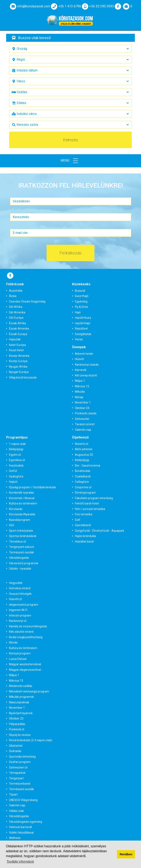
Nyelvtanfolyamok (21, 713)
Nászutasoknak (19, 702)
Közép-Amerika (19, 356)
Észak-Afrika (17, 323)
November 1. (83, 402)
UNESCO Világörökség (23, 800)
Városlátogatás (19, 558)
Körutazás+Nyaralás (22, 514)
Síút (12, 525)
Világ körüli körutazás (23, 377)
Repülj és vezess (20, 735)
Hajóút (13, 482)
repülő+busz (83, 318)
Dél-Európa (16, 318)
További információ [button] (20, 862)
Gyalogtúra (16, 476)
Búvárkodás (83, 471)
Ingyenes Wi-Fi (18, 610)
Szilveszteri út (18, 767)
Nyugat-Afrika (18, 367)
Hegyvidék (16, 583)
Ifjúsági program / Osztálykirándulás (33, 487)
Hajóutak (15, 339)
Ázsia (13, 296)
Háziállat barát (84, 542)
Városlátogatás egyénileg (26, 822)
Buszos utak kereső (34, 38)
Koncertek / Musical (22, 498)
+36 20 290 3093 (97, 6)
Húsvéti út (15, 599)
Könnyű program (20, 653)
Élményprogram (85, 493)
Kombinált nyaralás (21, 493)
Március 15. (82, 386)
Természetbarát (20, 784)
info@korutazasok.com (30, 6)
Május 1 (14, 675)
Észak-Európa (18, 334)
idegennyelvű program (24, 605)
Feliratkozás (70, 253)
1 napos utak (17, 444)
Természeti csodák (21, 552)
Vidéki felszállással (21, 833)
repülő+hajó (83, 323)
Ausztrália (16, 291)
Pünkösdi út (17, 729)
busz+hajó (82, 296)
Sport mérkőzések (21, 531)
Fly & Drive (81, 307)
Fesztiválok (16, 466)
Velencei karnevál (20, 827)
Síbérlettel (16, 746)
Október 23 (16, 718)
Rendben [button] (126, 854)
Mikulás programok (21, 697)
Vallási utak (16, 811)
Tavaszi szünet (85, 424)
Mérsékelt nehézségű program (29, 691)
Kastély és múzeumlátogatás (28, 626)
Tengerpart (16, 778)
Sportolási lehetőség (22, 757)
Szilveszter (82, 419)
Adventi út (82, 444)
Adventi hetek (84, 354)
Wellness (15, 838)
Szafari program (20, 762)
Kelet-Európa (17, 345)
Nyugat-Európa (19, 372)
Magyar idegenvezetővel (25, 670)
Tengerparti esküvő (22, 547)
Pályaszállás (17, 724)
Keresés (70, 140)
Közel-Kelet (16, 350)
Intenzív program (20, 615)
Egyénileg (81, 301)
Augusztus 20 (84, 455)
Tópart (13, 794)
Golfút (13, 471)
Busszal (80, 291)
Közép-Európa (18, 361)
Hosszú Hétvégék (20, 594)
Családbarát (83, 476)
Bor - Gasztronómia (88, 466)
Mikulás (80, 392)
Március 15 (16, 681)
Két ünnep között (86, 375)
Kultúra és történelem (23, 503)
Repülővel (81, 329)
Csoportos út (83, 487)
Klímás (13, 643)
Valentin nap (83, 430)
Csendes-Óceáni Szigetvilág (27, 301)
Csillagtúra (82, 482)
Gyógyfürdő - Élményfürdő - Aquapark (100, 531)
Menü (71, 161)
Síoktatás (15, 751)
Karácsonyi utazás (87, 365)
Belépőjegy (16, 449)
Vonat (79, 339)
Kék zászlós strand (21, 632)
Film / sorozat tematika (90, 509)
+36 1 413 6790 (66, 6)
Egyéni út (15, 455)
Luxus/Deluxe (18, 659)
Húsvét (79, 359)
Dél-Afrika (16, 307)
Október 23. (82, 408)
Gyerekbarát (83, 525)
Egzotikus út (17, 460)
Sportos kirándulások (23, 536)
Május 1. (80, 381)
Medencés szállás (21, 686)
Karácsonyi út (18, 621)
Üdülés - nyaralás (20, 569)
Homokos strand (20, 588)
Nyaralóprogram (20, 520)
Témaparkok (17, 773)
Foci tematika (84, 514)
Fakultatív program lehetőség (94, 498)
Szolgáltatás (83, 334)
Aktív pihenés (84, 449)
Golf (78, 520)
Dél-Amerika (17, 312)
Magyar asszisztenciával (25, 664)
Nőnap (79, 397)
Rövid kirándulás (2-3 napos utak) (31, 740)
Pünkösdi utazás (86, 413)
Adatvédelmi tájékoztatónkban (85, 851)
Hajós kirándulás (85, 536)
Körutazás (16, 509)
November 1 (17, 708)
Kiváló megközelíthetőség (26, 637)
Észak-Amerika (19, 329)
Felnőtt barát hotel (87, 503)
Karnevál (81, 370)
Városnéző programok (24, 563)
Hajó (78, 312)
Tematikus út (18, 542)
